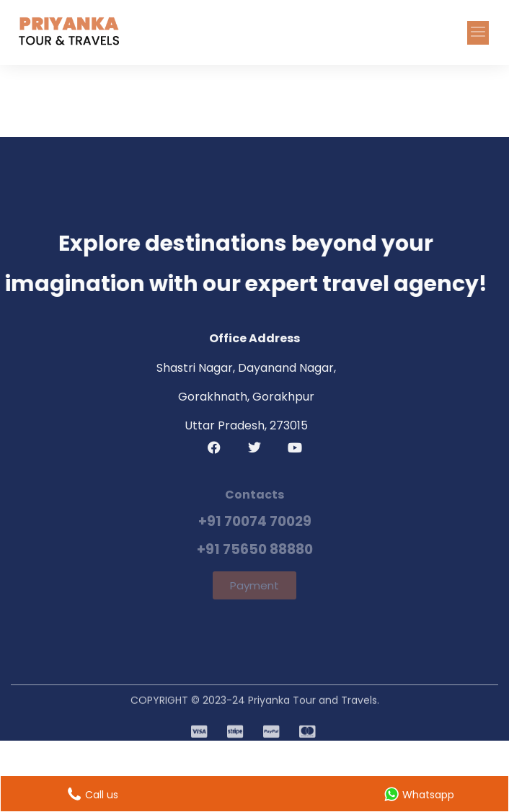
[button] (478, 33)
